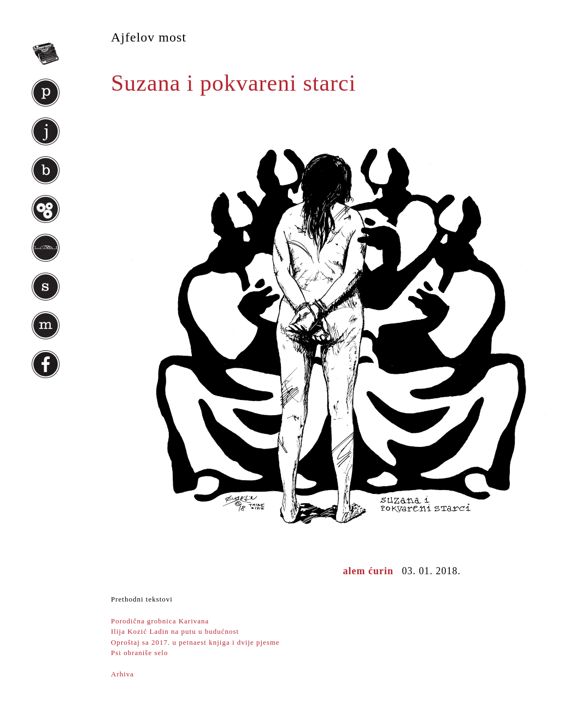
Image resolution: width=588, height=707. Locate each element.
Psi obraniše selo (139, 653)
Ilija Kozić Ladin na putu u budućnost (175, 631)
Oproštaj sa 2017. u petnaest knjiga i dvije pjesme (195, 642)
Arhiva (122, 674)
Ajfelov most (149, 37)
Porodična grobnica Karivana (160, 621)
